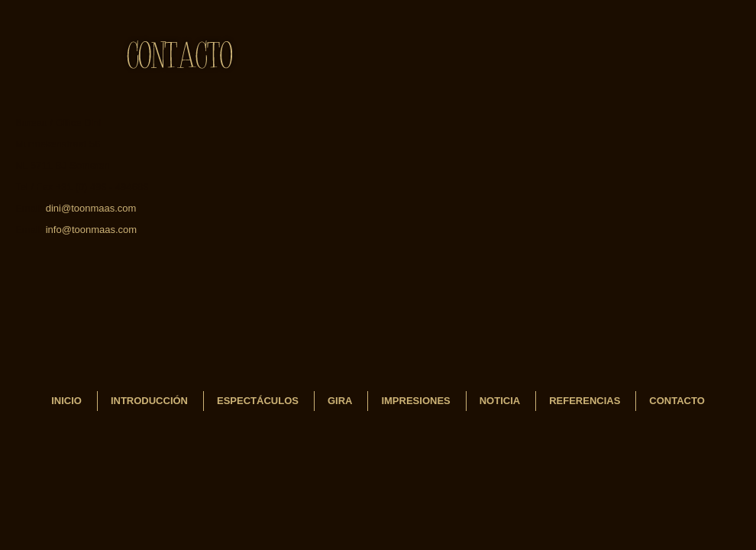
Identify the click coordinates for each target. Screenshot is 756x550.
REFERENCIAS (585, 401)
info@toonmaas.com (91, 230)
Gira (340, 401)
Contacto (677, 401)
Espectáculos (258, 401)
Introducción (149, 401)
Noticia (500, 401)
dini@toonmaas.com (91, 208)
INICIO (66, 401)
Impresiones (415, 401)
